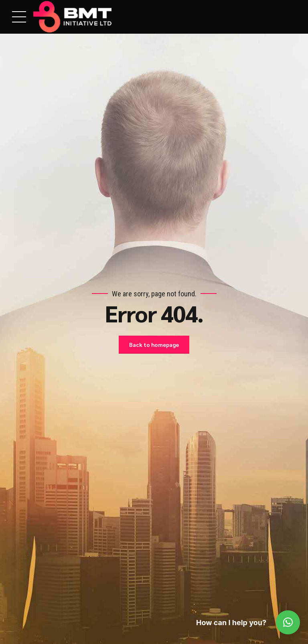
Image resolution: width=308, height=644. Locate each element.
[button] (288, 622)
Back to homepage (154, 344)
